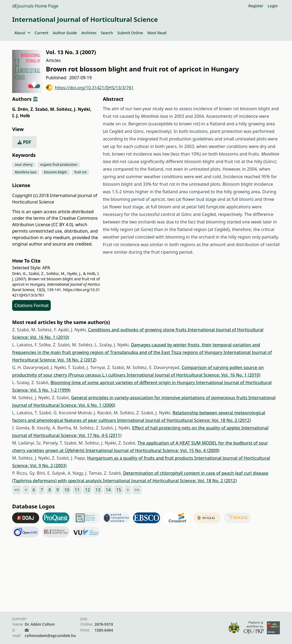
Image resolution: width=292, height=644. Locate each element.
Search (107, 33)
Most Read (157, 33)
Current (41, 33)
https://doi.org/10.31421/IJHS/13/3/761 (90, 87)
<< (17, 490)
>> (137, 490)
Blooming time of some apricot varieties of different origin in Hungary (123, 383)
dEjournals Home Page (35, 6)
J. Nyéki (83, 109)
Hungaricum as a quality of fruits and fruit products (141, 458)
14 (108, 490)
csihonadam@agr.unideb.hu (50, 636)
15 (119, 490)
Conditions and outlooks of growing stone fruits (138, 330)
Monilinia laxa (26, 172)
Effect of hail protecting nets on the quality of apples (187, 428)
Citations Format (31, 305)
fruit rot (81, 172)
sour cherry (24, 165)
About (22, 33)
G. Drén (21, 109)
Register (256, 6)
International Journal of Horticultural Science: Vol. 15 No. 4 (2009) (152, 450)
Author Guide (65, 33)
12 (87, 490)
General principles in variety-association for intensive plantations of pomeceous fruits (160, 398)
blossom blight (55, 172)
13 (98, 490)
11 (77, 490)
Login (273, 6)
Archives (89, 33)
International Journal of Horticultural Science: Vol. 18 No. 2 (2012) (184, 420)
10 (67, 490)
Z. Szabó (40, 109)
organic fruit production (59, 165)
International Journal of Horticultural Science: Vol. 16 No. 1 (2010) (193, 375)
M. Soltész (62, 109)
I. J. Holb (21, 116)
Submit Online (130, 33)
